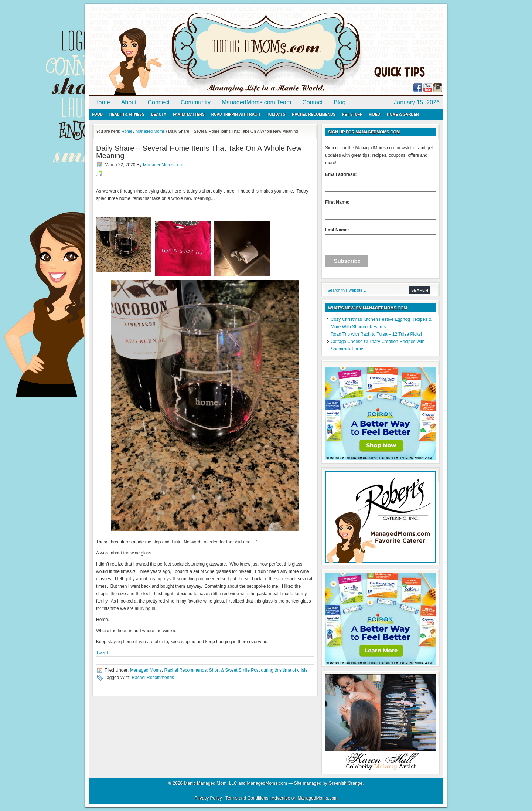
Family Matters (189, 114)
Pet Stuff (352, 114)
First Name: (381, 210)
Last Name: (381, 237)
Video (374, 114)
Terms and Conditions (247, 798)
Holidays (276, 114)
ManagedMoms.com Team (256, 102)
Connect (159, 102)
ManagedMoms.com (174, 52)
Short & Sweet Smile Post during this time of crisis (258, 670)
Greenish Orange (345, 783)
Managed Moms (146, 670)
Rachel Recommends (314, 114)
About (129, 102)
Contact (312, 102)
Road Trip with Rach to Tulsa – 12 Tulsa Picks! (376, 334)
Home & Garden (403, 114)
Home (102, 102)
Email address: (381, 182)
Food (97, 114)
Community (196, 102)
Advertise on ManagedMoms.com (305, 798)
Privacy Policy (208, 798)
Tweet (102, 653)
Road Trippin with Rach (236, 114)
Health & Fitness (127, 114)
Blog (340, 102)
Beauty (159, 114)
